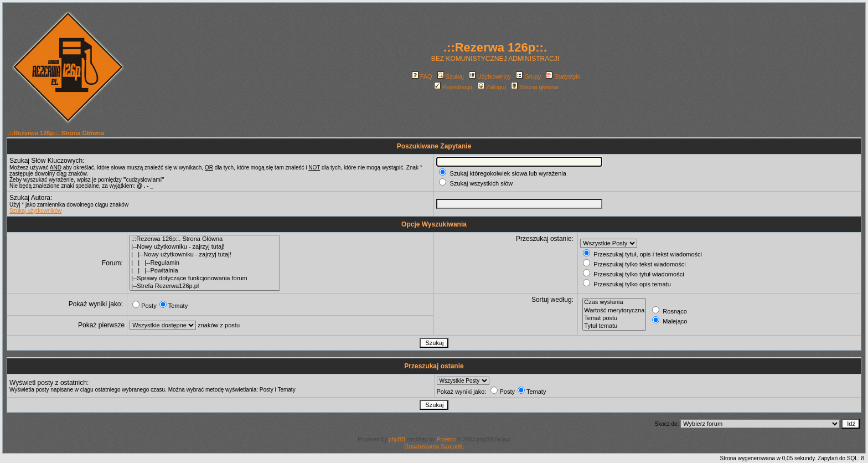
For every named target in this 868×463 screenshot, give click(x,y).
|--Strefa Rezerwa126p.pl (205, 286)
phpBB (397, 439)
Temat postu (614, 318)
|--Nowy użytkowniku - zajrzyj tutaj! (205, 247)
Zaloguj (492, 87)
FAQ (422, 76)
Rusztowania (422, 446)
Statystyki (563, 76)
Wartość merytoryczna (614, 311)
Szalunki (452, 446)
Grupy (528, 76)
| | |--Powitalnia (205, 271)
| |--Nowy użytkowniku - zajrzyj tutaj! (205, 255)
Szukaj (451, 76)
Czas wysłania (614, 302)
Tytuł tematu (614, 326)
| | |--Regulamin (205, 263)
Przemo (446, 439)
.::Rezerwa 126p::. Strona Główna (56, 133)
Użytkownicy (490, 76)
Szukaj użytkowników (35, 211)
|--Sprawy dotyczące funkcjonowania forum (205, 279)
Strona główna (534, 87)
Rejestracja (453, 87)
